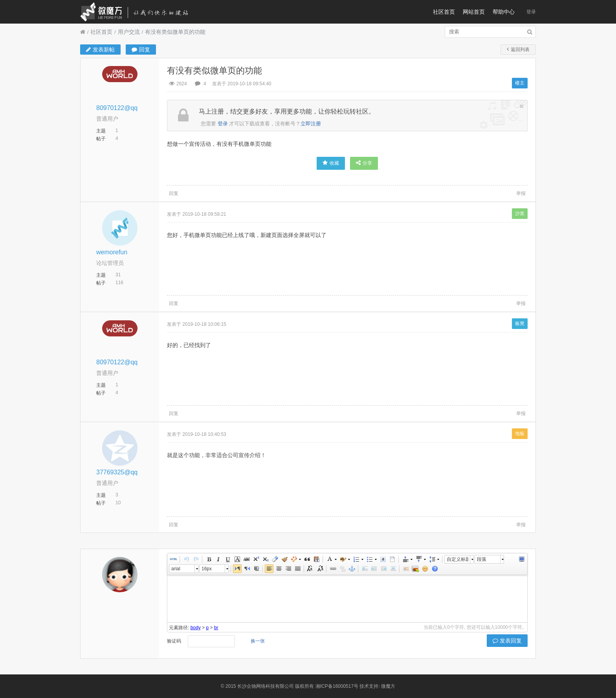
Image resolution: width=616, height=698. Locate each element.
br (216, 628)
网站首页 (474, 12)
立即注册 (311, 124)
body (196, 628)
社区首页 (444, 12)
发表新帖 (100, 50)
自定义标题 (457, 559)
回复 (141, 50)
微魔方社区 (141, 12)
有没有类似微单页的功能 (175, 32)
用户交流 (129, 32)
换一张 (258, 641)
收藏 (331, 163)
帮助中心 (504, 12)
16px (207, 569)
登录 (531, 12)
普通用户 (107, 119)
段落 (482, 559)
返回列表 (518, 49)
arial (176, 569)
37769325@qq (117, 472)
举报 (521, 193)
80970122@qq (117, 108)
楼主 (520, 83)
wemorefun (112, 252)
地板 (520, 433)
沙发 (520, 213)
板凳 (520, 323)
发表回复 (507, 641)
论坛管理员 (110, 263)
